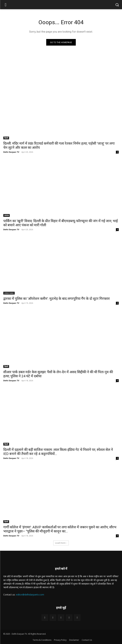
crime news (9, 293)
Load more (61, 543)
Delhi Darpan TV (11, 152)
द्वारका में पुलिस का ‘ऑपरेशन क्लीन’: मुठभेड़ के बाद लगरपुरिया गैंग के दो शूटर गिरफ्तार (57, 299)
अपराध (7, 215)
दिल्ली (6, 138)
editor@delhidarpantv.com (30, 595)
